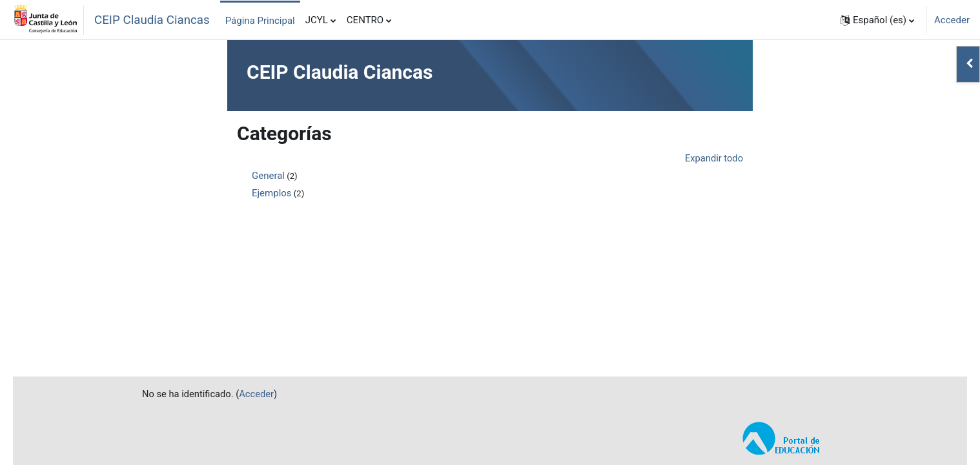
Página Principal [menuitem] (260, 21)
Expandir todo (713, 158)
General (268, 176)
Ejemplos (272, 194)
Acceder (952, 20)
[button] (877, 20)
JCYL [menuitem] (317, 20)
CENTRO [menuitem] (365, 20)
